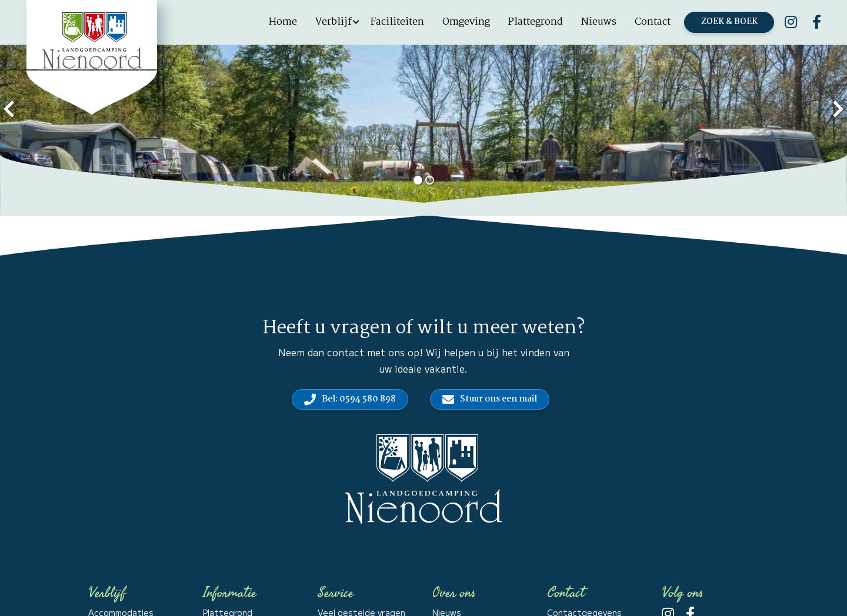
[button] (418, 180)
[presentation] (9, 108)
